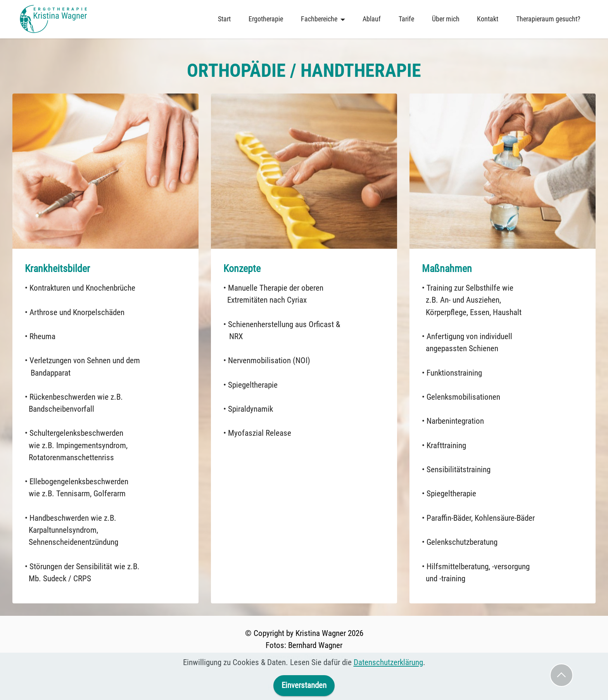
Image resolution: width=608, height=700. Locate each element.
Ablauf (372, 19)
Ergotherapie (266, 19)
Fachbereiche (319, 19)
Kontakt (488, 19)
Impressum (282, 657)
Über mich (446, 19)
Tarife (406, 19)
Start (224, 19)
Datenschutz (324, 657)
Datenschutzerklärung (388, 684)
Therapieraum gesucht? (548, 19)
